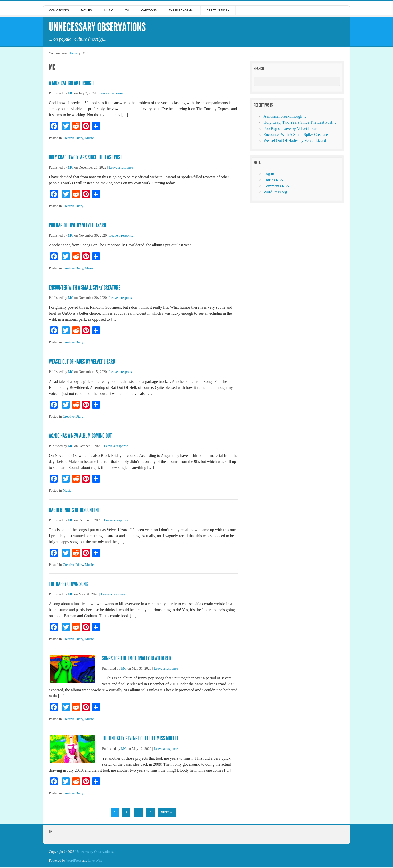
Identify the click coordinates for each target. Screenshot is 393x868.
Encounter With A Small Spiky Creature (84, 288)
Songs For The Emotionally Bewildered (136, 658)
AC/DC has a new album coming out (80, 436)
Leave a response (111, 93)
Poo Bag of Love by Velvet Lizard (77, 225)
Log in (269, 174)
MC (71, 93)
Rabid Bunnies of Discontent (74, 510)
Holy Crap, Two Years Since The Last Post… (87, 157)
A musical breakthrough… (73, 83)
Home (73, 53)
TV (127, 10)
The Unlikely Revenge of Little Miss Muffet (140, 738)
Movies (87, 10)
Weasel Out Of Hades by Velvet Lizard (82, 362)
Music (109, 10)
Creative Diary (218, 10)
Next (167, 812)
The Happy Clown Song (68, 584)
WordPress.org (275, 192)
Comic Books (59, 10)
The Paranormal (182, 10)
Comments (276, 186)
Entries (273, 180)
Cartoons (149, 10)
